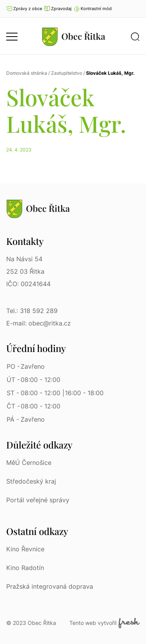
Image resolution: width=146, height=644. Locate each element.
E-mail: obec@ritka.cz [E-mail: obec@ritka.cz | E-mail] (39, 323)
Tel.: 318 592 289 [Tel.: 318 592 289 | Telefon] (32, 311)
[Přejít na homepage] (74, 37)
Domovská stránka (27, 73)
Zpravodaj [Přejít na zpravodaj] (58, 9)
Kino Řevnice (25, 549)
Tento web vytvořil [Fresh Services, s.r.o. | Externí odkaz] (105, 623)
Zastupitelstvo (67, 73)
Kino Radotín (25, 568)
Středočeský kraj (31, 481)
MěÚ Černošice (29, 463)
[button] (93, 9)
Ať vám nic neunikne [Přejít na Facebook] (136, 9)
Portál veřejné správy (38, 500)
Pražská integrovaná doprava (50, 586)
